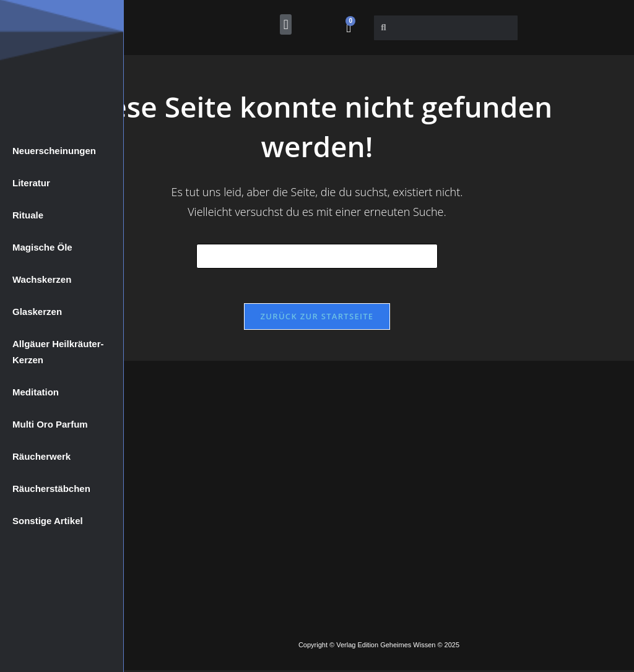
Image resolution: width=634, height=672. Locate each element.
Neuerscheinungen (54, 151)
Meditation (36, 392)
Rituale (28, 215)
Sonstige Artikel (48, 521)
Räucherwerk (41, 456)
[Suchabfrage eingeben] (317, 256)
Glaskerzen (37, 312)
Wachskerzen (42, 279)
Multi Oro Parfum (50, 424)
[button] (286, 24)
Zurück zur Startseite (317, 319)
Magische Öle (42, 247)
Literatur (31, 183)
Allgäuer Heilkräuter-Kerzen (58, 352)
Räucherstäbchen (51, 489)
